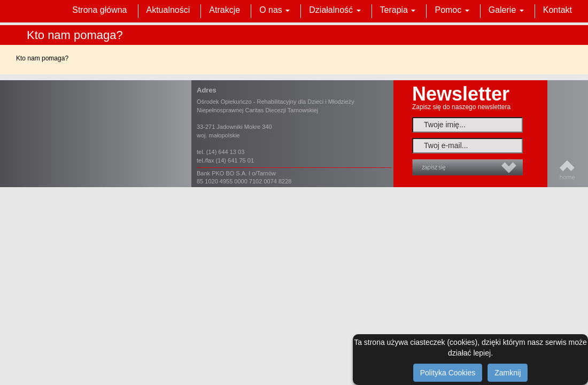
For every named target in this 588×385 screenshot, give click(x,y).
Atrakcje (225, 10)
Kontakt (558, 10)
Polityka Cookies (448, 373)
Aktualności (168, 10)
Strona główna (99, 10)
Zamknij (508, 373)
